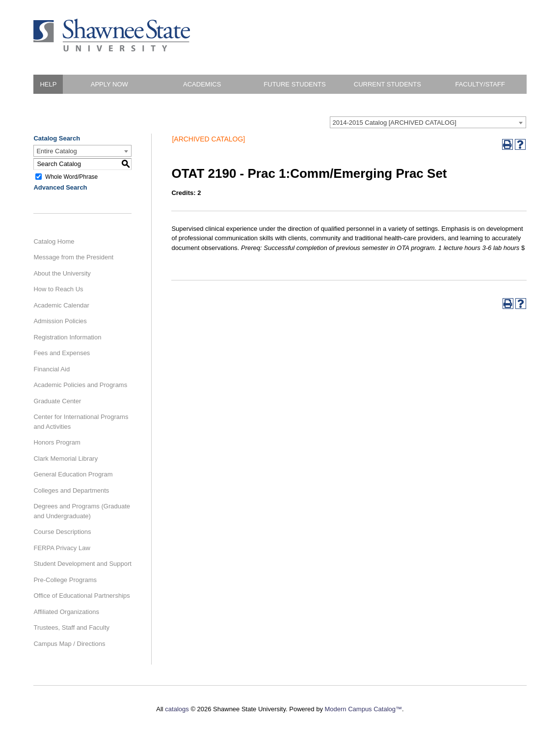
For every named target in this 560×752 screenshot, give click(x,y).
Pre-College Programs (65, 580)
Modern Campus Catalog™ (364, 709)
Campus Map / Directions (69, 644)
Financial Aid (52, 369)
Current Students (387, 84)
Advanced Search (60, 187)
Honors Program (57, 442)
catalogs (177, 709)
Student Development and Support (82, 564)
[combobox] (428, 122)
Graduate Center (57, 401)
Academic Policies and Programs (80, 385)
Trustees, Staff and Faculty (71, 627)
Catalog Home (54, 241)
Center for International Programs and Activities (81, 422)
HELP (48, 84)
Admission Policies (60, 321)
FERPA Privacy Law (62, 548)
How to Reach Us (58, 289)
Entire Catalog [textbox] (56, 151)
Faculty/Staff (480, 84)
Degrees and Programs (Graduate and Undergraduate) (82, 511)
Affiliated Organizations (66, 612)
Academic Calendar (61, 305)
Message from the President (73, 257)
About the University (62, 273)
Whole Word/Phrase (71, 176)
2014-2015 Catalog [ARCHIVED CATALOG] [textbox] (395, 123)
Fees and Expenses (62, 353)
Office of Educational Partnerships (81, 596)
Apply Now (109, 84)
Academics (202, 84)
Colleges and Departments (71, 490)
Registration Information (67, 337)
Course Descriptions (62, 532)
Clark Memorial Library (66, 459)
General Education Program (73, 474)
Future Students (294, 84)
